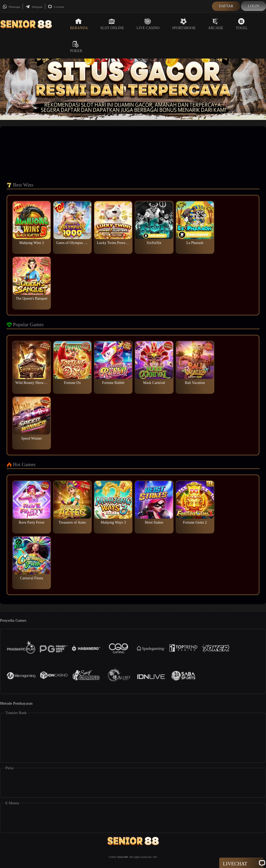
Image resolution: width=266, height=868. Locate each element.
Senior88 (122, 857)
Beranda (79, 24)
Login (254, 6)
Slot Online (112, 24)
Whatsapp (11, 7)
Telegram (34, 7)
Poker (76, 47)
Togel (242, 24)
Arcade (216, 24)
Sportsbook (184, 24)
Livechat (56, 7)
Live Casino (148, 24)
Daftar (226, 6)
